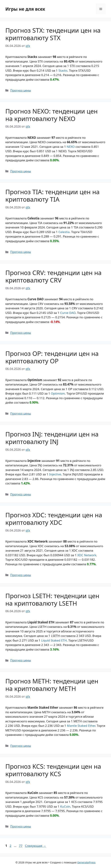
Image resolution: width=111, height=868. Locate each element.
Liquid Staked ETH (54, 640)
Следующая (36, 846)
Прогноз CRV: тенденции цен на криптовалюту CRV (53, 276)
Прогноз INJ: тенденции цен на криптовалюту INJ (52, 438)
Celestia (64, 232)
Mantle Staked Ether (81, 726)
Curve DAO (68, 313)
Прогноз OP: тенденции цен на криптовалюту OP (52, 357)
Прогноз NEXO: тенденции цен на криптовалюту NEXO (51, 115)
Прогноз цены (21, 90)
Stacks (63, 70)
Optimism (58, 393)
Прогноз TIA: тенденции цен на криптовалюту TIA (52, 196)
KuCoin (65, 806)
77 (21, 846)
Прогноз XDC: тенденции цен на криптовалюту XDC (54, 519)
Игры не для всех (25, 9)
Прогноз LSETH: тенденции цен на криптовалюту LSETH (52, 599)
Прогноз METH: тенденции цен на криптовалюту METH (52, 685)
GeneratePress (86, 862)
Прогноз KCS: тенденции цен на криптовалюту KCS (53, 770)
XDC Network (87, 555)
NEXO (71, 147)
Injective (55, 474)
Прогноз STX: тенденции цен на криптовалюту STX (53, 34)
